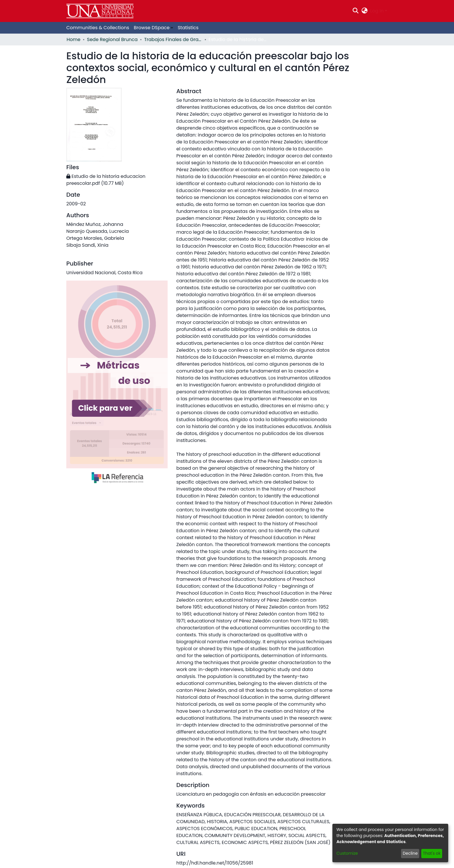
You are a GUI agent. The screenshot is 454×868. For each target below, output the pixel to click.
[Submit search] (356, 11)
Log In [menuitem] (377, 11)
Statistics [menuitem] (188, 28)
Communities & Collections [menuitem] (98, 28)
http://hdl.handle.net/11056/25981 (215, 863)
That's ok (432, 853)
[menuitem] (364, 11)
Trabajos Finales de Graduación (173, 39)
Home (74, 39)
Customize (347, 853)
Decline (410, 853)
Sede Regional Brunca (112, 39)
